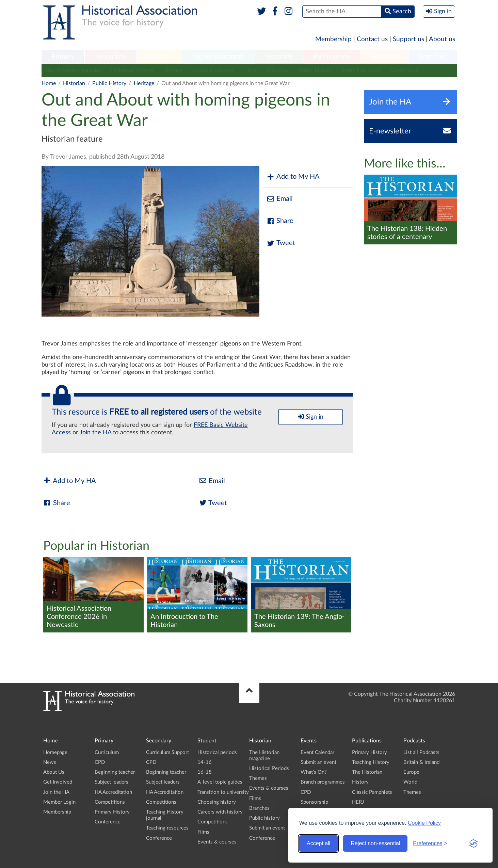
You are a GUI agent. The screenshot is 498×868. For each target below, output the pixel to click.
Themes (173, 70)
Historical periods (217, 752)
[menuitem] (63, 57)
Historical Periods (132, 70)
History (360, 782)
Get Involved (58, 782)
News (50, 762)
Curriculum (107, 752)
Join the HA (95, 433)
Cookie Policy (424, 823)
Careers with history (220, 812)
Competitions (110, 802)
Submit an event (361, 70)
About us (442, 39)
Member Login (59, 802)
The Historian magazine (73, 70)
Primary (63, 57)
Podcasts (384, 57)
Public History (109, 83)
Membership (333, 39)
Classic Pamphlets (372, 792)
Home (49, 83)
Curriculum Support (167, 752)
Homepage (55, 752)
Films (250, 70)
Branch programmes (323, 782)
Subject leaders (111, 782)
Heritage (144, 83)
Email (279, 199)
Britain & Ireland (421, 762)
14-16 (205, 762)
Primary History (112, 812)
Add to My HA (293, 177)
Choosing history (217, 802)
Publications (332, 57)
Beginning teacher (115, 772)
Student (159, 57)
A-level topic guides (220, 782)
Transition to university (223, 792)
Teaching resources (167, 828)
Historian (279, 57)
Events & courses (213, 70)
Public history (315, 70)
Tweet (281, 243)
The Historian (367, 772)
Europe (411, 772)
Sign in (311, 417)
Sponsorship (314, 802)
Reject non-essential (375, 843)
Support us (408, 39)
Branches (433, 57)
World (410, 782)
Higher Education (218, 57)
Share (280, 221)
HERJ (358, 802)
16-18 (205, 772)
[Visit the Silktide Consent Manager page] (473, 843)
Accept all (318, 843)
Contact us (372, 39)
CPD (100, 762)
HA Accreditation (113, 792)
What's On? (314, 772)
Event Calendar (317, 752)
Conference (405, 70)
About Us (54, 772)
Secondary (111, 57)
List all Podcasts (421, 752)
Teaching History (371, 762)
